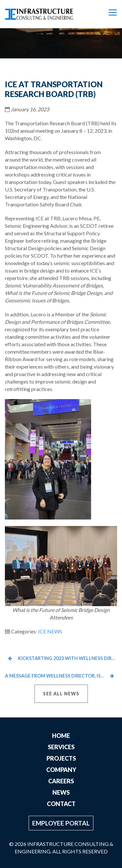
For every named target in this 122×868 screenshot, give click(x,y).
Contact (61, 804)
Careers (61, 781)
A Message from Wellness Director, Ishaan (60, 676)
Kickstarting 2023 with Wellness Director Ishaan (63, 658)
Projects (61, 758)
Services (61, 747)
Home (61, 736)
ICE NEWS (50, 631)
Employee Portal (61, 823)
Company (61, 770)
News (61, 792)
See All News (61, 694)
